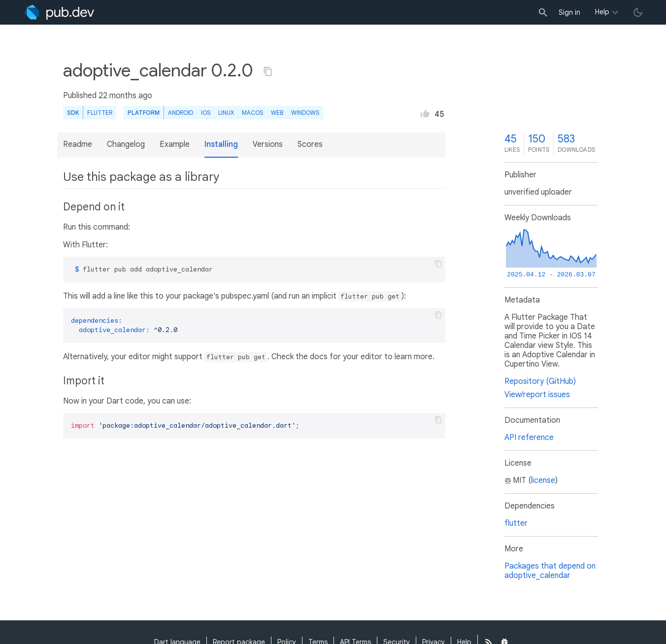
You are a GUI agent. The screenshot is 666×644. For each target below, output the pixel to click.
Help (602, 12)
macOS (252, 113)
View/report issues (537, 395)
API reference (529, 438)
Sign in (569, 12)
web (277, 113)
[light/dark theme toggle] (638, 12)
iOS (206, 113)
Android (181, 113)
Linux (226, 113)
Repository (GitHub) (540, 381)
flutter (516, 523)
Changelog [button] (126, 144)
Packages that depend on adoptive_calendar (550, 571)
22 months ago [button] (125, 96)
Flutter (100, 113)
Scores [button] (310, 144)
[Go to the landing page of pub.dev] (59, 12)
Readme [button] (78, 144)
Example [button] (175, 144)
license (543, 480)
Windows (305, 113)
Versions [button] (268, 144)
